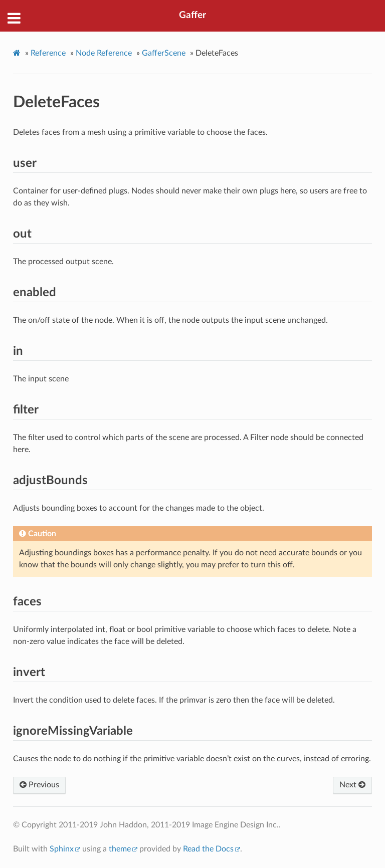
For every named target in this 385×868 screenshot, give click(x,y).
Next (352, 785)
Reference (48, 53)
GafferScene (164, 53)
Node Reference (104, 53)
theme (120, 849)
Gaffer (192, 15)
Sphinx (62, 849)
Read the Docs (208, 849)
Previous (39, 785)
